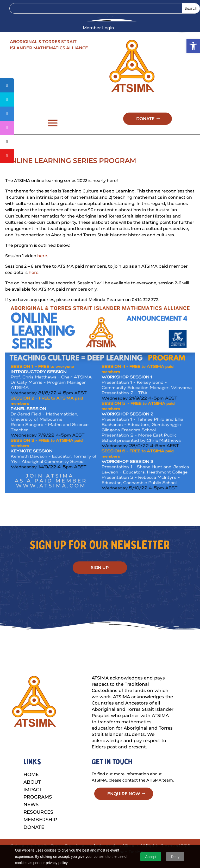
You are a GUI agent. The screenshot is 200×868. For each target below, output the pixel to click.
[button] (193, 46)
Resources (38, 821)
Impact (33, 799)
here (42, 265)
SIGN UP (100, 576)
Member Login (98, 28)
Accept (151, 857)
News (31, 813)
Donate (34, 836)
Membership (40, 829)
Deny (175, 857)
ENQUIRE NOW (124, 803)
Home (31, 783)
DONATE (145, 128)
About (32, 791)
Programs (38, 806)
